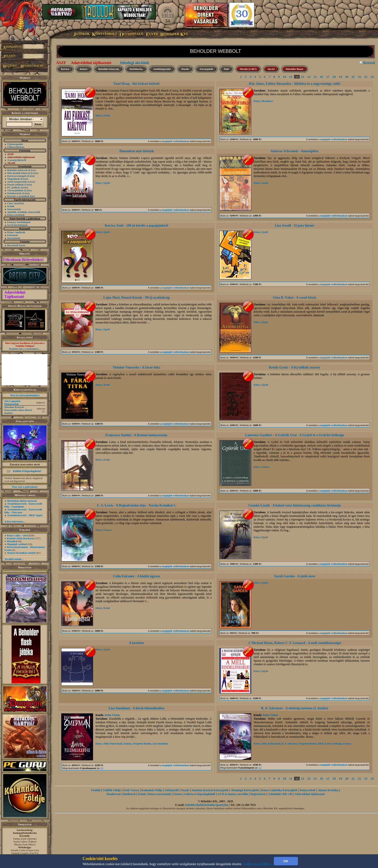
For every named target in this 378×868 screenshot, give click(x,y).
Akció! (271, 69)
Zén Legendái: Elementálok (13, 402)
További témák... (14, 559)
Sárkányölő (172, 790)
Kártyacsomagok (17, 176)
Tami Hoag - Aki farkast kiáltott (136, 84)
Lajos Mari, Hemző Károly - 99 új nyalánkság (136, 298)
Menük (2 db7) (248, 69)
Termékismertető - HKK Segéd (25, 515)
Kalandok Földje (152, 790)
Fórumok (13, 235)
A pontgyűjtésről (17, 160)
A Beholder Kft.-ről (280, 794)
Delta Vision (112, 715)
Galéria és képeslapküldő (200, 794)
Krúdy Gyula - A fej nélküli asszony (294, 367)
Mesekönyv (267, 101)
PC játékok (14, 187)
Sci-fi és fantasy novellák (233, 794)
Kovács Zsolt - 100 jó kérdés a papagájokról (137, 226)
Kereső (369, 63)
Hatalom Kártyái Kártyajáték (210, 790)
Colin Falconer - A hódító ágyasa (137, 576)
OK (286, 861)
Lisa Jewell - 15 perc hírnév (295, 226)
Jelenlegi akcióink (134, 63)
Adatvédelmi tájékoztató (91, 63)
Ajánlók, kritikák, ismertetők (24, 212)
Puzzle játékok (16, 184)
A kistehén (137, 643)
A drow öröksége (333, 744)
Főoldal (96, 790)
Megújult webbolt (17, 544)
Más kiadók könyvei (19, 173)
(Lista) (32, 170)
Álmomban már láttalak (136, 151)
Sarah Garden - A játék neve (295, 576)
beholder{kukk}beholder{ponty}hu (207, 805)
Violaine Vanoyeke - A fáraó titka (136, 367)
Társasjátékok (15, 190)
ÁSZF (61, 63)
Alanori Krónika (328, 790)
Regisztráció (258, 794)
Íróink (11, 206)
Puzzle (185, 69)
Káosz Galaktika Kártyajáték (279, 790)
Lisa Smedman (160, 744)
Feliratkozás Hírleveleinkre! (23, 260)
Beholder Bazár (294, 69)
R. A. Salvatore (290, 744)
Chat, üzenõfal (15, 203)
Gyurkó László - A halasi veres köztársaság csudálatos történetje (295, 505)
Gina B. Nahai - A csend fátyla (295, 298)
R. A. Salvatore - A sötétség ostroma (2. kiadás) (295, 708)
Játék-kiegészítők (17, 182)
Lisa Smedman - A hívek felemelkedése (136, 708)
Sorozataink (14, 209)
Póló (226, 69)
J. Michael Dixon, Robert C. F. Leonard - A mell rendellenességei (295, 643)
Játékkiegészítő (162, 69)
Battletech (129, 794)
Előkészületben (16, 147)
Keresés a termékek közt (21, 196)
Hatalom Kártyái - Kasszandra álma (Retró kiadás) (18, 410)
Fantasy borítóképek (19, 222)
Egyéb (107, 183)
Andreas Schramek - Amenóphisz (294, 151)
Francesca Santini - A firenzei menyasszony (136, 435)
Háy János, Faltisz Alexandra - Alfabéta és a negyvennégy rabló (295, 84)
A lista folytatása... (15, 521)
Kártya (65, 69)
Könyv (84, 69)
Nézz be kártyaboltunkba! (25, 395)
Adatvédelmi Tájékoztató (15, 294)
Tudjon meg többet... (258, 864)
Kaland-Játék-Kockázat (20, 538)
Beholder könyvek (17, 170)
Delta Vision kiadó (113, 744)
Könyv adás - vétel (17, 535)
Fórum (178, 794)
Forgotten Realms (142, 744)
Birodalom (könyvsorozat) (22, 501)
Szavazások (14, 238)
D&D (321, 744)
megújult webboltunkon (175, 141)
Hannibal (12, 541)
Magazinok (14, 179)
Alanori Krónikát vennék (21, 553)
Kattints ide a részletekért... (25, 349)
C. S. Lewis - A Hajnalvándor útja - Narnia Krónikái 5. (136, 505)
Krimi (107, 115)
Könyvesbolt (308, 790)
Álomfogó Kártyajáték (245, 790)
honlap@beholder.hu (25, 833)
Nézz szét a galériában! (25, 487)
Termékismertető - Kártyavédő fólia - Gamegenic (23, 505)
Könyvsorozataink (160, 794)
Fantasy (266, 467)
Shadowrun (114, 794)
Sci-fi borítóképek (17, 225)
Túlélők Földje (112, 790)
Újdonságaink (15, 144)
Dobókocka (136, 69)
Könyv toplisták (16, 232)
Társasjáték (206, 69)
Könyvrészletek (16, 215)
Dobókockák (14, 193)
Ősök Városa (131, 790)
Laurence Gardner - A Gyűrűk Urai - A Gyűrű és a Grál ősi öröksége (295, 435)
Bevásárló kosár (16, 245)
